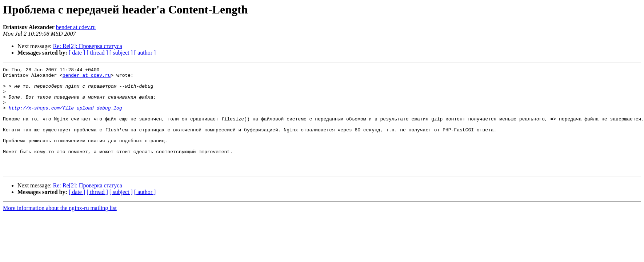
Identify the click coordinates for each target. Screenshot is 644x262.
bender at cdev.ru (76, 27)
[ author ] (145, 53)
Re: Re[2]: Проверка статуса (88, 46)
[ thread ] (97, 53)
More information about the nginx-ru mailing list (60, 229)
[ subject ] (121, 53)
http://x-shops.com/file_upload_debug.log (65, 116)
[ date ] (77, 53)
